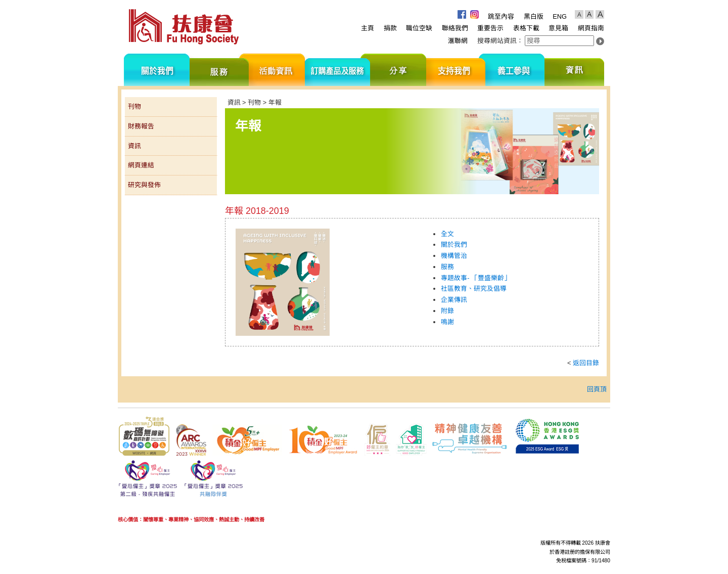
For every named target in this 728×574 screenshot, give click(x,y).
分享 (398, 70)
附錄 (447, 311)
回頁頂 (597, 389)
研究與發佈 (144, 185)
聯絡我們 (455, 28)
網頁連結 (141, 165)
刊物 (134, 106)
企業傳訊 (454, 300)
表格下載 (526, 28)
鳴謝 (447, 322)
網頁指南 (591, 28)
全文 (447, 234)
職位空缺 (419, 28)
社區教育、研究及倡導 (474, 289)
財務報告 (141, 126)
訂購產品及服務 (337, 70)
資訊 (574, 70)
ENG (560, 16)
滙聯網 (458, 41)
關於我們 (157, 70)
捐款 (390, 28)
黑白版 (534, 16)
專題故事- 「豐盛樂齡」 (476, 278)
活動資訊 (277, 70)
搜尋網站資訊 (497, 41)
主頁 (368, 28)
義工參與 (515, 70)
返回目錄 (586, 363)
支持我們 (456, 70)
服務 (219, 70)
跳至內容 (501, 16)
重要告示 (490, 28)
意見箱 (558, 28)
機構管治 (454, 256)
